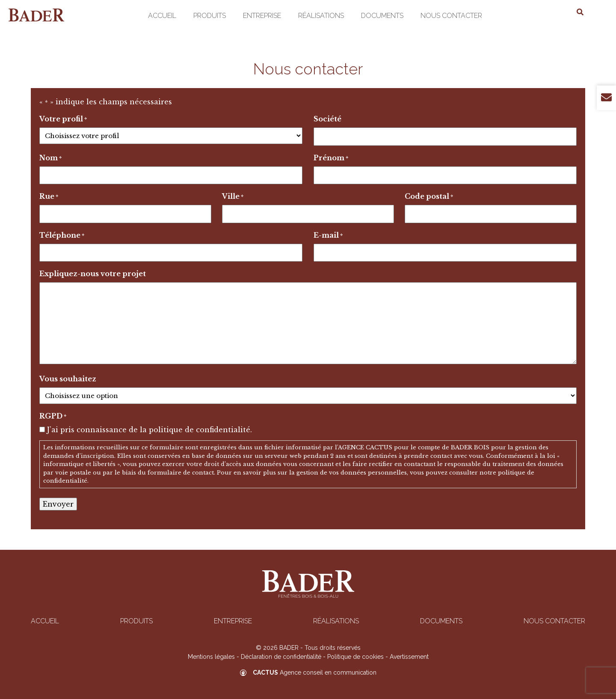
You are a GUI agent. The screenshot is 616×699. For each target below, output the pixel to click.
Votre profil (63, 119)
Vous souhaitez (68, 379)
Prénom (331, 158)
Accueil (162, 16)
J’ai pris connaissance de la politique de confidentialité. (150, 430)
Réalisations (321, 16)
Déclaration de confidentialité (281, 657)
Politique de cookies (355, 657)
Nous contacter (451, 16)
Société (327, 119)
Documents (382, 16)
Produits (210, 16)
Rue (49, 197)
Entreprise (262, 16)
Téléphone (62, 236)
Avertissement (409, 657)
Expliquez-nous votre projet (93, 274)
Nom (50, 158)
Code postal (429, 197)
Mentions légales (211, 657)
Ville (233, 197)
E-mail (328, 236)
